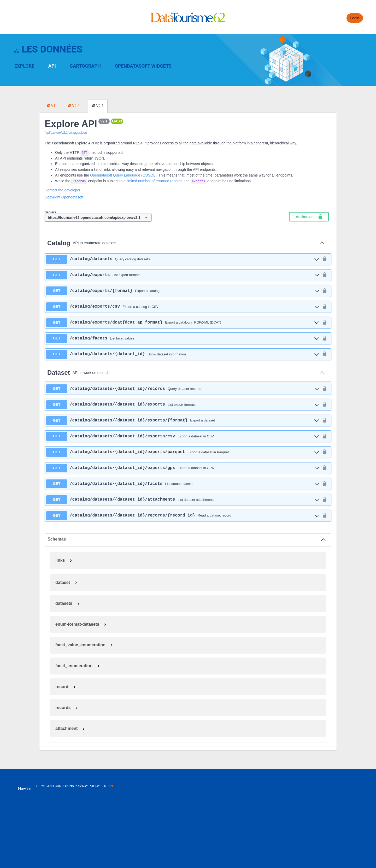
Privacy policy (88, 786)
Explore (24, 66)
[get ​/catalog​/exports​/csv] (183, 307)
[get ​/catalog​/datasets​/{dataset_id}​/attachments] (183, 500)
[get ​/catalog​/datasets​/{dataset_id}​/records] (183, 389)
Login (355, 18)
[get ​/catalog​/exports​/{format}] (183, 291)
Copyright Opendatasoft (64, 197)
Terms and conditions (55, 786)
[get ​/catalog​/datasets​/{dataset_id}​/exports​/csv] (183, 436)
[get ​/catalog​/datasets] (183, 259)
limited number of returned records (155, 181)
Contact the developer (63, 190)
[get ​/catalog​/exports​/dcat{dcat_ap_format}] (183, 323)
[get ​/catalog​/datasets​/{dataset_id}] (183, 354)
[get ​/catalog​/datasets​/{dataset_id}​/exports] (183, 405)
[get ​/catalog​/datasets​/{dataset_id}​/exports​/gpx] (183, 468)
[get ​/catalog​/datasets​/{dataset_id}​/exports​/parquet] (183, 452)
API (52, 66)
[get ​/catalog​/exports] (183, 275)
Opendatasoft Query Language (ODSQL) (123, 175)
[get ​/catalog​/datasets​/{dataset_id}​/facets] (183, 484)
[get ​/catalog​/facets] (183, 338)
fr (104, 786)
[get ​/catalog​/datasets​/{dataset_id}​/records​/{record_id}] (183, 516)
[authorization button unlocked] (325, 259)
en (111, 786)
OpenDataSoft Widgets (143, 66)
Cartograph (85, 66)
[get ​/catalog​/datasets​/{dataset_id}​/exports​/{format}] (183, 421)
